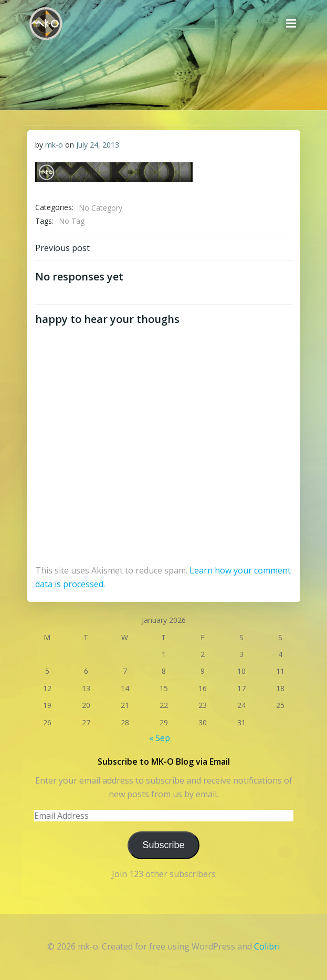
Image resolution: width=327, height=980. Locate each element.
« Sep (160, 738)
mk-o (54, 145)
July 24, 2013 (98, 145)
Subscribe (163, 845)
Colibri (267, 946)
